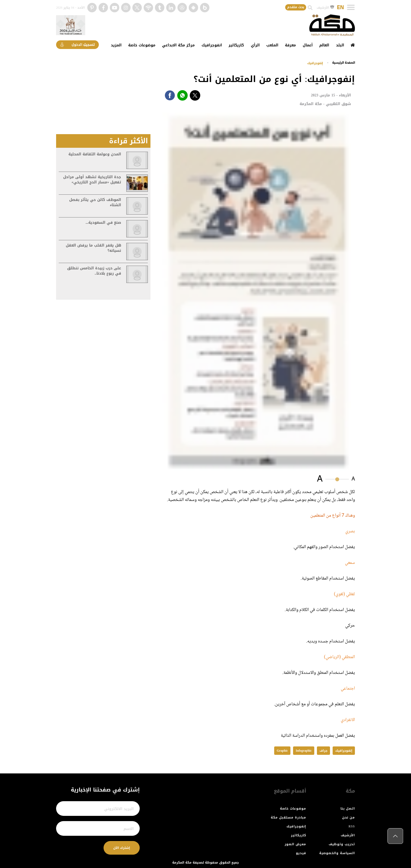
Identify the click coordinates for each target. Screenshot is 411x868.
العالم (324, 45)
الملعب (272, 45)
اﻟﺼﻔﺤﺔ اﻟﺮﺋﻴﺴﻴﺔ (344, 63)
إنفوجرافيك (315, 63)
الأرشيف (325, 8)
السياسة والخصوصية (337, 853)
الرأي (255, 45)
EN (340, 8)
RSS (352, 826)
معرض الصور (295, 844)
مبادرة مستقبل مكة (288, 817)
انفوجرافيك (212, 45)
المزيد (116, 45)
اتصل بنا (348, 809)
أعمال (308, 45)
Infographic (304, 751)
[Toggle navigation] (351, 7)
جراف (323, 751)
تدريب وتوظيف (342, 844)
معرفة (290, 45)
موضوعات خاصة (142, 45)
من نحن (348, 817)
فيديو (301, 853)
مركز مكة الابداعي (178, 45)
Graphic (282, 751)
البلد (340, 45)
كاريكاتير (236, 45)
